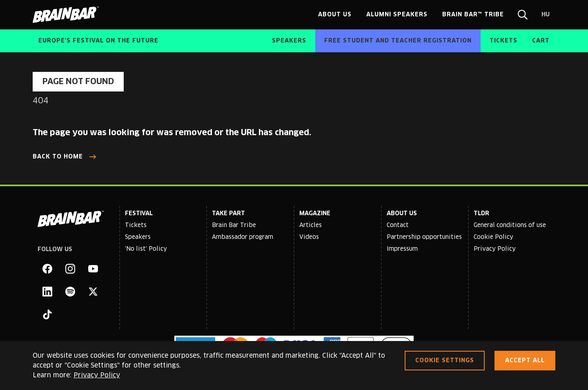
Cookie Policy (493, 237)
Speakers (138, 237)
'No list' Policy (146, 249)
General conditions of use (510, 225)
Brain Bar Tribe (234, 225)
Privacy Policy (495, 249)
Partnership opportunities (424, 237)
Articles (311, 225)
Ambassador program (243, 237)
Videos (309, 237)
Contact (398, 225)
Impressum (402, 249)
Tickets (136, 225)
